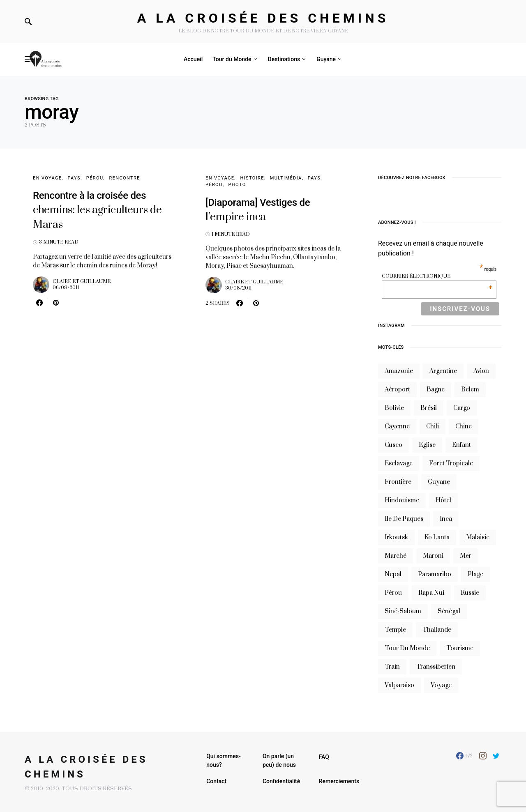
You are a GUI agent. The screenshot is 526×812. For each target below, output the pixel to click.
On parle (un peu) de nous (279, 760)
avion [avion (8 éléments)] (481, 371)
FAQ (324, 757)
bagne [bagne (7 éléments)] (436, 390)
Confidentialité (281, 781)
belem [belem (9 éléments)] (470, 390)
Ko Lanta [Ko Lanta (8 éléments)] (437, 537)
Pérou (95, 178)
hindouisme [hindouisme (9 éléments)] (402, 500)
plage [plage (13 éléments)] (475, 574)
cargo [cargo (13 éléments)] (462, 408)
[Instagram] (483, 756)
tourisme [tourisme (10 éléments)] (460, 648)
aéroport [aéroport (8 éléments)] (397, 390)
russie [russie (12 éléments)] (470, 593)
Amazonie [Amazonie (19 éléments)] (399, 371)
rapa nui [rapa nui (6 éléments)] (431, 593)
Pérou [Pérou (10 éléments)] (393, 593)
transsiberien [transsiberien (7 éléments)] (436, 667)
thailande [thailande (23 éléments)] (437, 630)
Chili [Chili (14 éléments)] (433, 427)
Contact (216, 781)
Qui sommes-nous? (223, 760)
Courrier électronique (437, 276)
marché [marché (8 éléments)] (396, 556)
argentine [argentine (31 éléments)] (443, 371)
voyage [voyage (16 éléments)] (441, 685)
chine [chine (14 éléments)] (464, 427)
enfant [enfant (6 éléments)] (461, 445)
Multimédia (286, 178)
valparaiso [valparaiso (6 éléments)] (399, 685)
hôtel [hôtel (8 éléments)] (443, 500)
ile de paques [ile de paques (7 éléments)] (404, 519)
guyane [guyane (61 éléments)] (439, 482)
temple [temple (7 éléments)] (395, 630)
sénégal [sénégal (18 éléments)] (449, 611)
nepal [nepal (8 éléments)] (393, 574)
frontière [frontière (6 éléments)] (398, 482)
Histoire (252, 178)
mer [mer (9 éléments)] (466, 556)
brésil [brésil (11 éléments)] (429, 408)
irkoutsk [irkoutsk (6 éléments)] (396, 537)
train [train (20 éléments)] (392, 667)
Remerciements (339, 781)
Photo (237, 185)
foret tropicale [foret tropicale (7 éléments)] (451, 464)
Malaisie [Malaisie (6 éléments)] (478, 537)
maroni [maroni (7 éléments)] (433, 556)
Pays (74, 178)
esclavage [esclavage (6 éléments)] (399, 464)
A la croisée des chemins (263, 18)
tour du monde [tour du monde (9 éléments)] (407, 648)
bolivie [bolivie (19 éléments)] (394, 408)
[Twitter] (496, 756)
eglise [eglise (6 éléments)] (427, 445)
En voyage (47, 178)
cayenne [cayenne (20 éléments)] (397, 427)
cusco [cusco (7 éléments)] (393, 445)
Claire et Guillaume (82, 282)
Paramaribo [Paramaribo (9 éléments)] (435, 574)
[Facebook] (464, 756)
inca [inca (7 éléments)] (446, 519)
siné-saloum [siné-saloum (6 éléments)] (403, 611)
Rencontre (124, 178)
